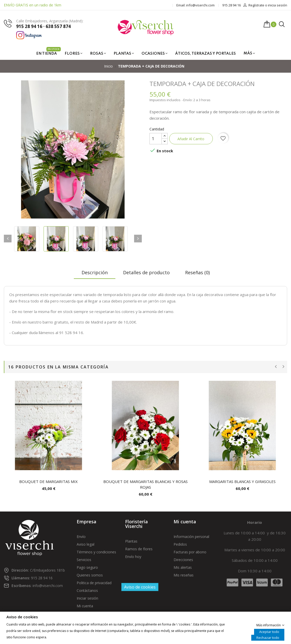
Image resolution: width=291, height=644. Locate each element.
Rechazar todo (268, 637)
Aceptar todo (269, 631)
